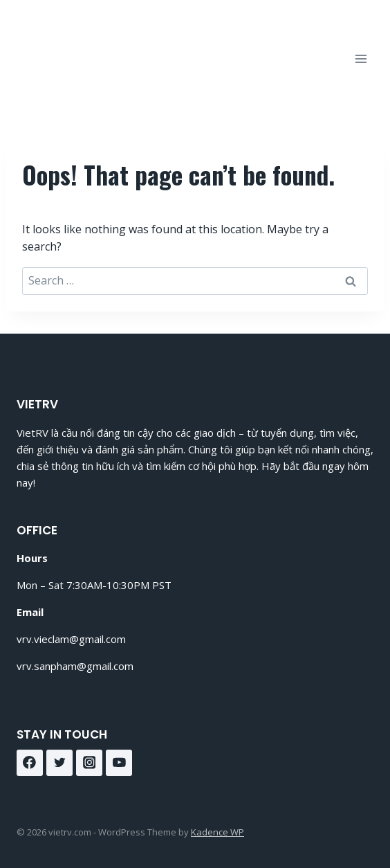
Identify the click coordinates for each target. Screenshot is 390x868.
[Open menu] (361, 58)
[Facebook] (30, 763)
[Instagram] (89, 763)
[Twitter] (59, 763)
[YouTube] (119, 763)
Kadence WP (217, 832)
